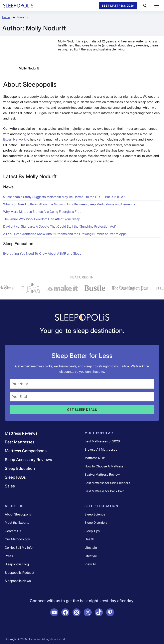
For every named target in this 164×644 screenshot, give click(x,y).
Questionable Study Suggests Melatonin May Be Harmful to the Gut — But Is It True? (64, 197)
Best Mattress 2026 (118, 6)
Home (6, 17)
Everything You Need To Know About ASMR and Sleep (42, 253)
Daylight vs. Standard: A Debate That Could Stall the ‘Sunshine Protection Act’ (60, 226)
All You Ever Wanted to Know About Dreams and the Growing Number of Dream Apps (65, 234)
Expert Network (14, 139)
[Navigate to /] (82, 318)
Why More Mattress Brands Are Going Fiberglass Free (42, 212)
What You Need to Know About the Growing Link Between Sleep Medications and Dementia (69, 204)
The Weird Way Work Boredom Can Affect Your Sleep (42, 219)
